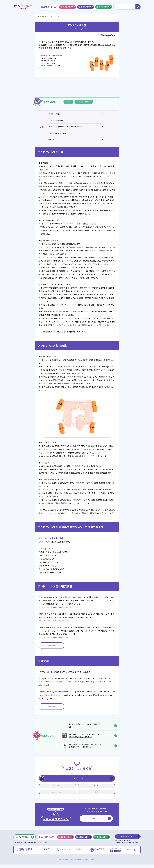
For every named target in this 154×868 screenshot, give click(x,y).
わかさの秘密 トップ (42, 17)
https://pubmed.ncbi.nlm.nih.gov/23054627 (58, 611)
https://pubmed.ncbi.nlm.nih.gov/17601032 (58, 624)
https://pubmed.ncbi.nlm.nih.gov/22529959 (58, 641)
